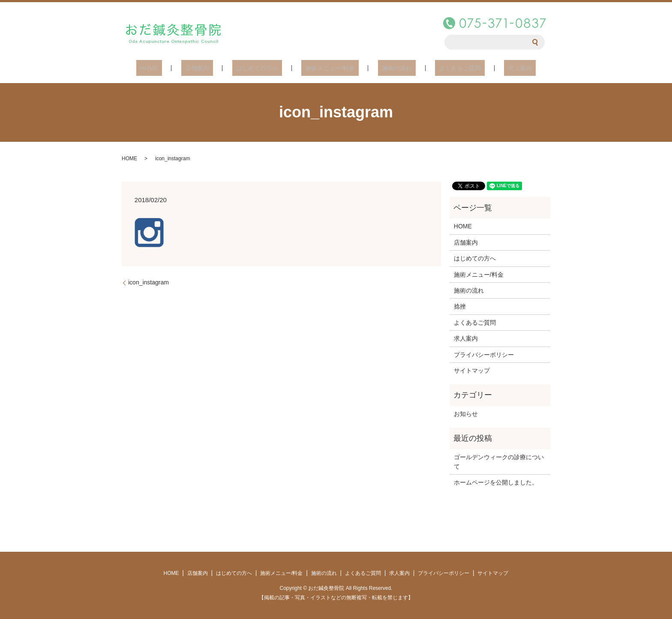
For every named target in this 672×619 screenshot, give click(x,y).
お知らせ (466, 413)
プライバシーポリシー (484, 354)
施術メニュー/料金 (330, 68)
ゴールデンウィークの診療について (499, 461)
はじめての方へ (265, 68)
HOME (173, 68)
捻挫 (460, 306)
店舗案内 (213, 68)
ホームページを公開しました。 (496, 482)
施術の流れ (389, 68)
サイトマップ (472, 370)
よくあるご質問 (444, 68)
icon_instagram (148, 282)
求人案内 (496, 68)
